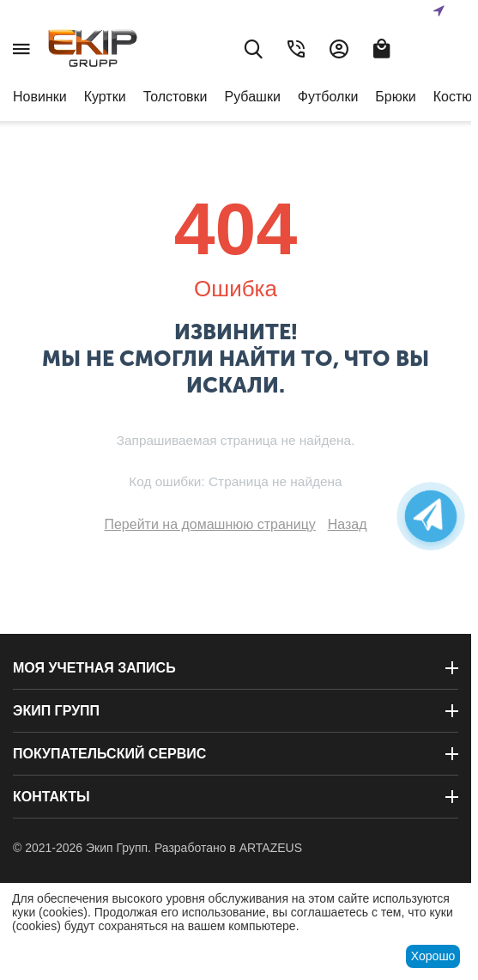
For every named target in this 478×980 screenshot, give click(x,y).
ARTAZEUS (271, 848)
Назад (348, 524)
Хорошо (433, 956)
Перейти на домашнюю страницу (209, 524)
